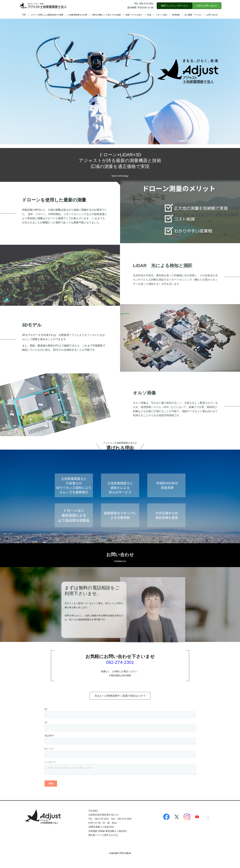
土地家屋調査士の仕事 (78, 15)
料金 (149, 15)
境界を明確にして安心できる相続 (106, 15)
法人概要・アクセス (193, 15)
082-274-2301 (120, 676)
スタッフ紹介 (162, 15)
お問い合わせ (212, 15)
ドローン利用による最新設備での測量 (47, 15)
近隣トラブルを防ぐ (134, 15)
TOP (24, 15)
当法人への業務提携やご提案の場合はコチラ (120, 708)
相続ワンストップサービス (174, 6)
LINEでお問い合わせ (207, 6)
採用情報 (176, 15)
